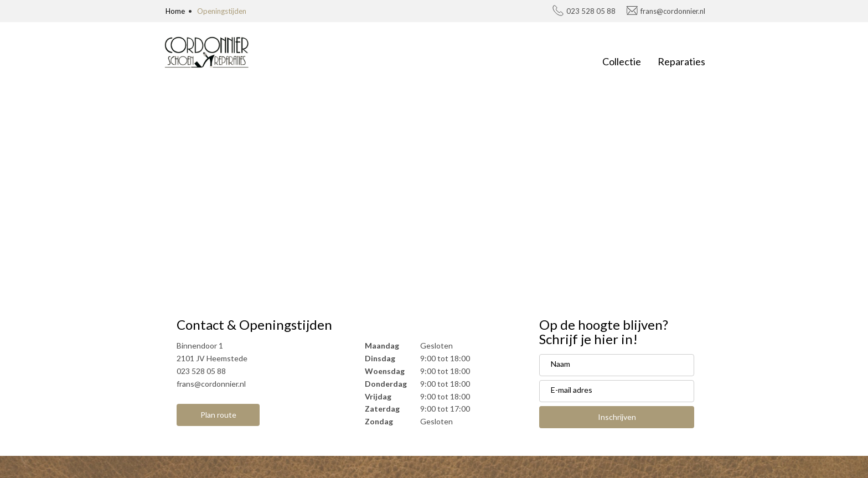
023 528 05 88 (591, 11)
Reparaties (681, 61)
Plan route (218, 415)
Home (175, 11)
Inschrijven (617, 417)
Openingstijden (222, 11)
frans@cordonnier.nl (673, 11)
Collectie (622, 61)
